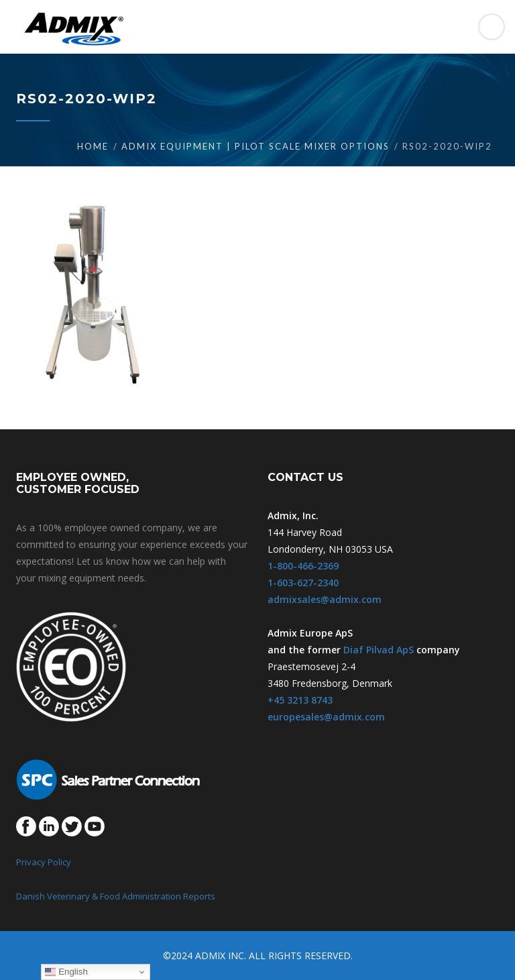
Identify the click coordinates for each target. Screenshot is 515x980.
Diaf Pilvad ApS (379, 650)
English (66, 972)
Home (93, 146)
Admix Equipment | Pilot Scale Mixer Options (255, 146)
